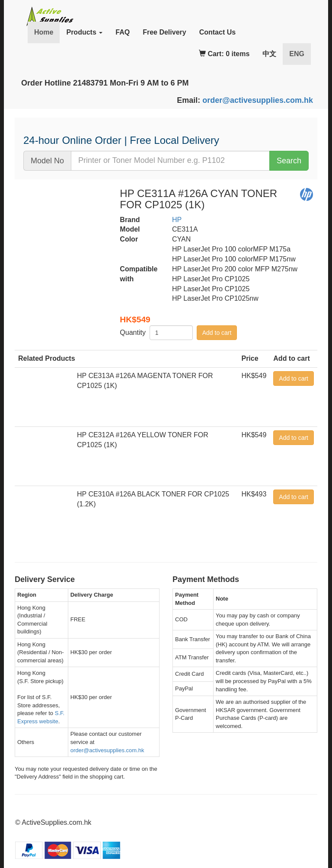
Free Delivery (164, 32)
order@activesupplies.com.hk (258, 100)
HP (177, 220)
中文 (269, 54)
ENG (300, 53)
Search (289, 161)
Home (44, 32)
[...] (170, 161)
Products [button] (84, 32)
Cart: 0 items (224, 54)
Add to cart (217, 333)
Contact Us (217, 32)
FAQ (123, 32)
